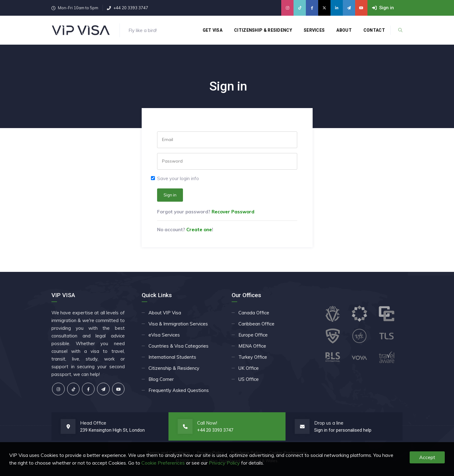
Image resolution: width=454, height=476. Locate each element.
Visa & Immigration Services (178, 324)
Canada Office (254, 313)
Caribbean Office (256, 324)
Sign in (170, 195)
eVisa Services (164, 335)
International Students (172, 357)
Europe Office (253, 335)
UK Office (249, 368)
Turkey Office (253, 357)
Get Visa (213, 30)
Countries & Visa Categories (178, 346)
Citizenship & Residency (263, 30)
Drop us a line (329, 423)
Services (314, 30)
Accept (427, 457)
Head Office (93, 423)
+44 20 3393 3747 (131, 8)
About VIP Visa (165, 313)
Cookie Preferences (163, 463)
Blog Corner (161, 379)
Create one (199, 230)
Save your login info (178, 178)
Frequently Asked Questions (179, 390)
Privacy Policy (224, 463)
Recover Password (233, 212)
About (344, 30)
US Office (249, 379)
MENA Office (252, 346)
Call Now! (207, 423)
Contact (374, 30)
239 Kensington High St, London (112, 430)
